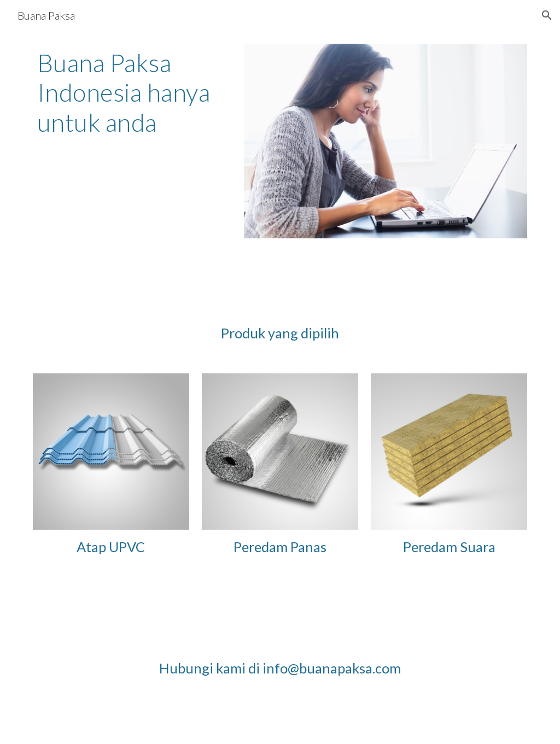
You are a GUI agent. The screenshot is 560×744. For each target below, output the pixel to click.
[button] (547, 15)
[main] (132, 93)
